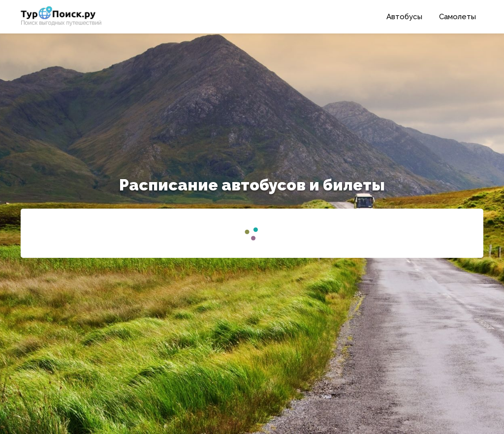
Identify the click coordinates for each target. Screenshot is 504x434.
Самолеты (457, 17)
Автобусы (404, 17)
